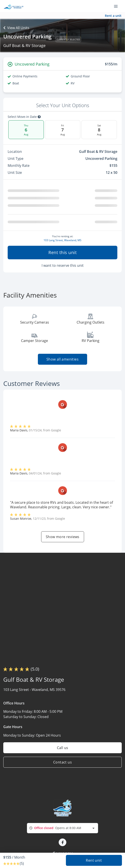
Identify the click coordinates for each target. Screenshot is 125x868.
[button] (62, 842)
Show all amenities (62, 359)
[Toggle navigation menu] (118, 6)
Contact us (62, 762)
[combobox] (62, 828)
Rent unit (94, 860)
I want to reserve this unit (63, 265)
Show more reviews (63, 537)
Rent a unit (113, 16)
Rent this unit (62, 252)
